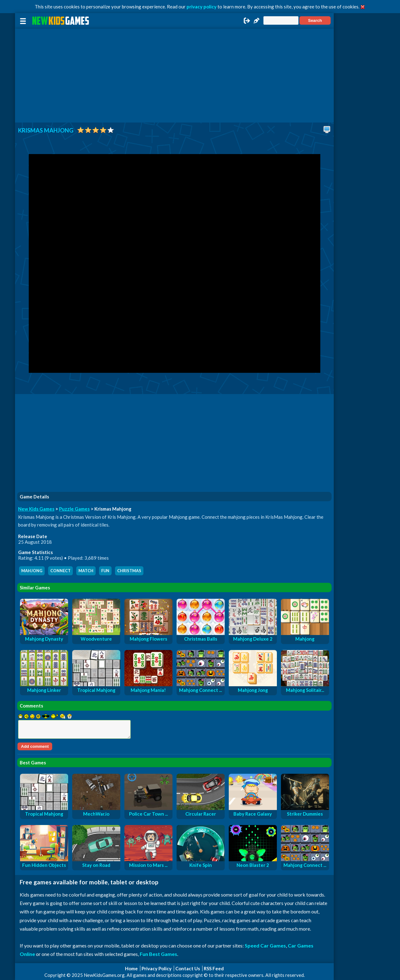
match (86, 571)
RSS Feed (214, 968)
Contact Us (188, 968)
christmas (129, 571)
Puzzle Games (74, 509)
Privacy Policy (157, 968)
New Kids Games (36, 509)
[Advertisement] (174, 76)
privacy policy (202, 7)
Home (131, 968)
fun (105, 571)
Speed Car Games (265, 945)
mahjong (32, 571)
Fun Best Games (158, 954)
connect (60, 571)
